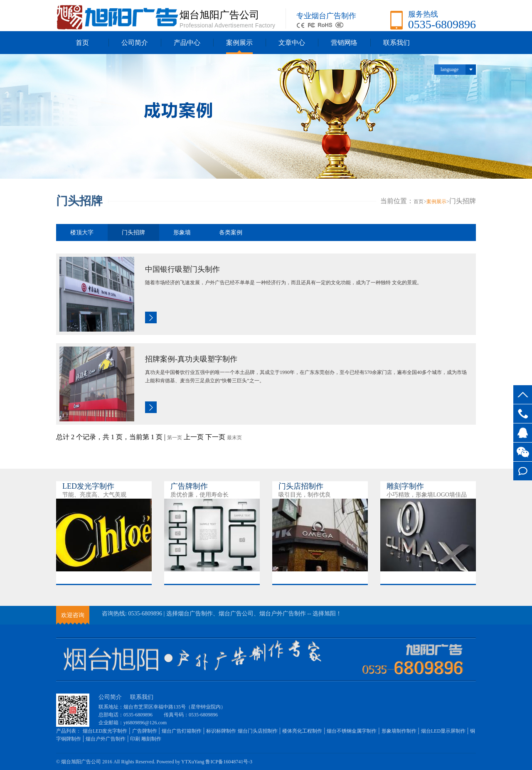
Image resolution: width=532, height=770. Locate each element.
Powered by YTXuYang (180, 762)
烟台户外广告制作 (106, 739)
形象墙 (182, 232)
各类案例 (231, 232)
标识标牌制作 (221, 731)
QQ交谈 (523, 433)
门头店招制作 (301, 486)
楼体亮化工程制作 (302, 731)
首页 (82, 43)
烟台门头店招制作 (258, 731)
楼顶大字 (82, 232)
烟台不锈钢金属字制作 (352, 731)
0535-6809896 (523, 414)
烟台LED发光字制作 (105, 731)
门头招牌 (133, 232)
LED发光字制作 (88, 486)
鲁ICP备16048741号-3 (229, 762)
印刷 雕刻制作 (146, 739)
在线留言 (523, 471)
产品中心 (187, 43)
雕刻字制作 (405, 486)
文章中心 (292, 43)
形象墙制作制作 (399, 731)
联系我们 (397, 43)
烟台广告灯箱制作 (182, 731)
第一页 (175, 438)
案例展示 (239, 43)
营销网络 (344, 43)
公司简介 (135, 43)
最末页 (234, 438)
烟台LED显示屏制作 (443, 731)
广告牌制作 (189, 486)
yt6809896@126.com (145, 723)
